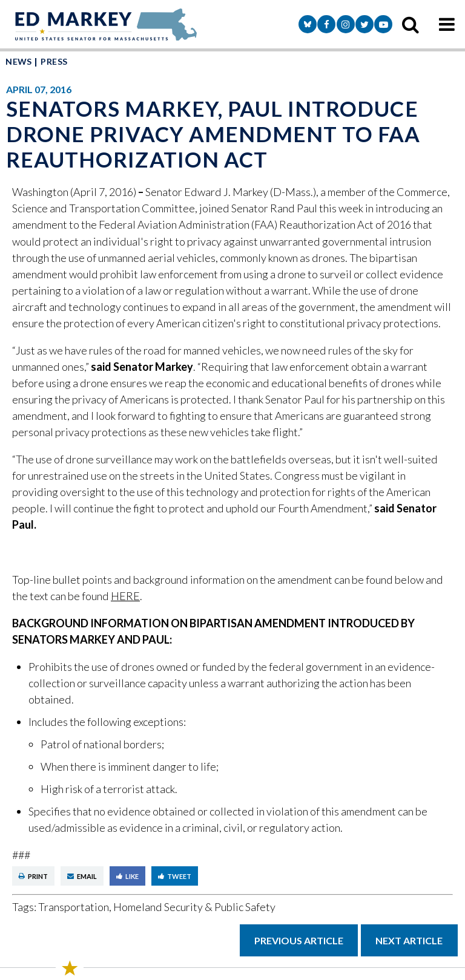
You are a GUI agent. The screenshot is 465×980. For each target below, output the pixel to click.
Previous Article (299, 940)
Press (54, 61)
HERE (125, 596)
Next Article (409, 940)
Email (82, 876)
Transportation (74, 907)
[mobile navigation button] (447, 24)
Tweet (175, 876)
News (19, 61)
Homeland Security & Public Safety (194, 907)
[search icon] (411, 24)
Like (127, 876)
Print (33, 876)
